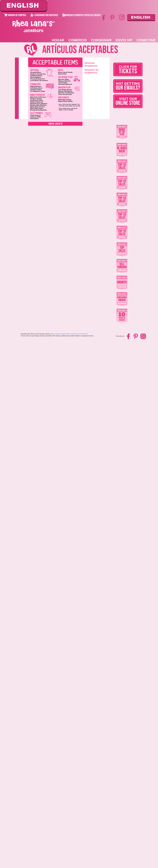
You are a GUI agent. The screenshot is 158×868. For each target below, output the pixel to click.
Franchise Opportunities (62, 334)
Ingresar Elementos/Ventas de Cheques (82, 15)
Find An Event (83, 334)
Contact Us (74, 334)
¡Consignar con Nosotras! (44, 15)
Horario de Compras (15, 15)
